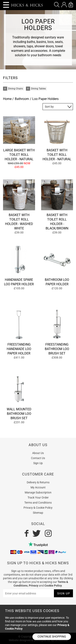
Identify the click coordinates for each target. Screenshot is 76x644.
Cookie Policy (53, 586)
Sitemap (38, 513)
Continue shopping (52, 637)
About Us (38, 453)
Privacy (34, 586)
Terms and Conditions (38, 503)
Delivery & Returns (38, 482)
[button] (57, 5)
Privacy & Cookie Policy (38, 508)
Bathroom (22, 99)
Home (7, 99)
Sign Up (38, 463)
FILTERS (10, 78)
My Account (38, 487)
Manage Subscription (38, 492)
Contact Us (38, 458)
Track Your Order (38, 498)
